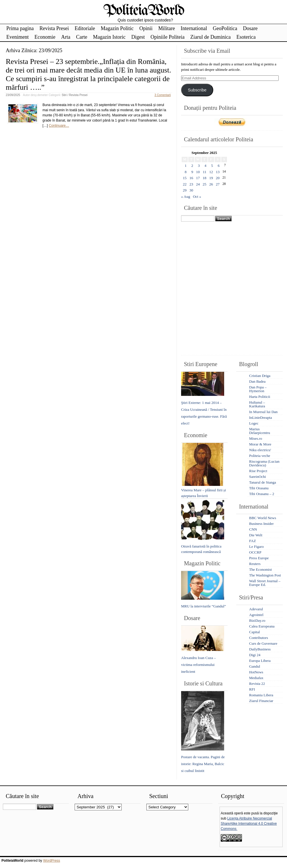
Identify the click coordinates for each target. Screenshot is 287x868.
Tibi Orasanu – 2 (262, 494)
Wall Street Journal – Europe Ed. (265, 583)
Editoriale (85, 28)
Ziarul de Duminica (211, 37)
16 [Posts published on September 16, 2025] (191, 178)
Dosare (250, 28)
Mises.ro (256, 438)
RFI (252, 689)
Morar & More (260, 444)
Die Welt (256, 535)
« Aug (186, 197)
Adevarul (256, 609)
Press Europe (259, 558)
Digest (138, 37)
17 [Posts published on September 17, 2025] (198, 178)
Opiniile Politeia (167, 37)
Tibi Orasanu (259, 488)
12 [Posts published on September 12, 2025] (211, 172)
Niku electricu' (260, 450)
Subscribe (197, 90)
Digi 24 (255, 655)
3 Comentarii (163, 95)
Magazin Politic (117, 28)
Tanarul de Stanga (263, 482)
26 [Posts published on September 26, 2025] (211, 184)
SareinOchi (257, 477)
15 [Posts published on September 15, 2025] (185, 178)
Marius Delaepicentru (260, 431)
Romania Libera (261, 695)
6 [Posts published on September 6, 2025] (219, 166)
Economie (45, 37)
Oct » (197, 197)
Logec (254, 423)
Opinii (146, 28)
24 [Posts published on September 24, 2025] (198, 184)
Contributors (259, 638)
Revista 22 (257, 684)
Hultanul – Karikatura (257, 404)
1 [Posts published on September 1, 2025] (186, 166)
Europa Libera (260, 661)
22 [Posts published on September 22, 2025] (185, 184)
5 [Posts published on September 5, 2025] (212, 166)
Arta (66, 37)
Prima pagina (20, 28)
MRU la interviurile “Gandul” (203, 606)
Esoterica (246, 37)
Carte (82, 37)
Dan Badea (257, 381)
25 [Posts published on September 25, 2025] (204, 184)
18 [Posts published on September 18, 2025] (204, 178)
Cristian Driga (260, 376)
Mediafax (256, 678)
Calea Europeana (262, 626)
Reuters (255, 564)
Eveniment (18, 37)
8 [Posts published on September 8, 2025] (186, 172)
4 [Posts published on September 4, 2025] (206, 166)
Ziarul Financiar (261, 701)
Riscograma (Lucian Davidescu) (264, 463)
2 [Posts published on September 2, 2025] (192, 166)
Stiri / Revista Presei (75, 95)
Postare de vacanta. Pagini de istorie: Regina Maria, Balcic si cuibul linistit (203, 764)
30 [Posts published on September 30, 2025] (191, 190)
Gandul (255, 666)
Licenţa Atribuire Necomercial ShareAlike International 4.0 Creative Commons (249, 824)
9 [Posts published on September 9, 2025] (192, 172)
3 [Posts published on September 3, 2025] (199, 166)
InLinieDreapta (260, 418)
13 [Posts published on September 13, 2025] (218, 172)
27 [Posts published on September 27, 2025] (218, 184)
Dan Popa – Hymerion (258, 389)
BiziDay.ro (257, 620)
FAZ (253, 541)
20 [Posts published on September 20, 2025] (218, 178)
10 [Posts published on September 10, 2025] (198, 172)
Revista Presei (54, 28)
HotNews (256, 672)
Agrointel (256, 615)
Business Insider (261, 524)
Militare (166, 28)
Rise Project (258, 471)
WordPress (52, 861)
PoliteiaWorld (144, 11)
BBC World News (263, 518)
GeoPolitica (225, 28)
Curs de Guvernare (263, 643)
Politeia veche (260, 456)
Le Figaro (256, 547)
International (194, 28)
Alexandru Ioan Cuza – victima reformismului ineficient (198, 665)
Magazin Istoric (109, 37)
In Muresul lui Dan (263, 412)
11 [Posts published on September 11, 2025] (204, 172)
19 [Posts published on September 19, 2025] (211, 178)
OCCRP (255, 552)
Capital (255, 632)
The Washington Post (265, 575)
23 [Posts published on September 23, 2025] (191, 184)
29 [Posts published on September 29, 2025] (185, 190)
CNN (253, 529)
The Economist (260, 569)
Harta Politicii (260, 397)
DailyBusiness (260, 649)
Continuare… (59, 126)
